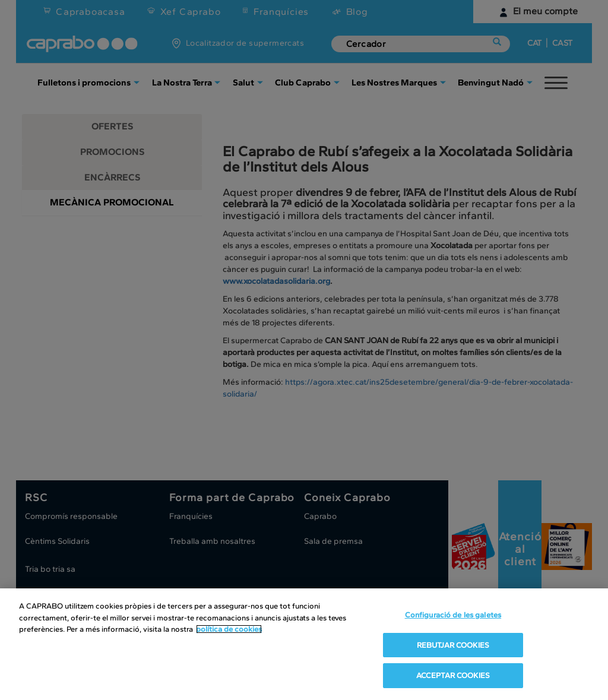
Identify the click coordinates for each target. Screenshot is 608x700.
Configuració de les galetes (453, 615)
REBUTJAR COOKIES (453, 645)
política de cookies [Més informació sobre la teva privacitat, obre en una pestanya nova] (229, 629)
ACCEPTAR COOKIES (453, 675)
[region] (304, 644)
